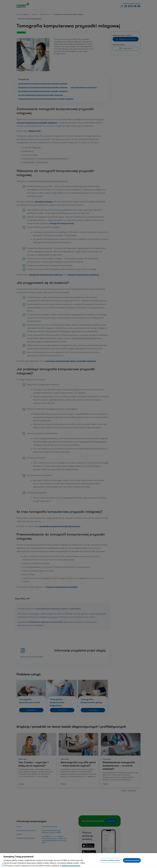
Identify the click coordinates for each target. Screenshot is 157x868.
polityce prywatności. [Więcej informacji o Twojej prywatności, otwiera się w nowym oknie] (71, 866)
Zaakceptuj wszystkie (132, 860)
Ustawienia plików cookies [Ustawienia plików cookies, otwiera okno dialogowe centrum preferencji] (110, 860)
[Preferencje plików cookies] (4, 865)
